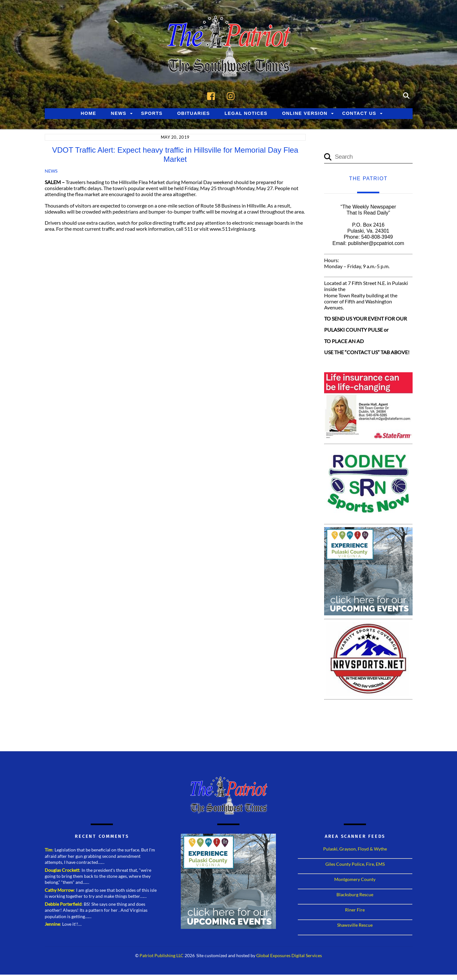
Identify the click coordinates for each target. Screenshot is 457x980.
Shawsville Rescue (355, 925)
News (119, 114)
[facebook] (213, 95)
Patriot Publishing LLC (162, 956)
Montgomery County (355, 880)
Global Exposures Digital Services (289, 956)
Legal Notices (246, 114)
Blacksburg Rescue (355, 895)
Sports (152, 114)
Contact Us (359, 114)
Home (88, 114)
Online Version (305, 114)
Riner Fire (355, 910)
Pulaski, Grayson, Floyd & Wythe (355, 849)
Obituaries (194, 114)
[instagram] (232, 95)
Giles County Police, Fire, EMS (355, 864)
